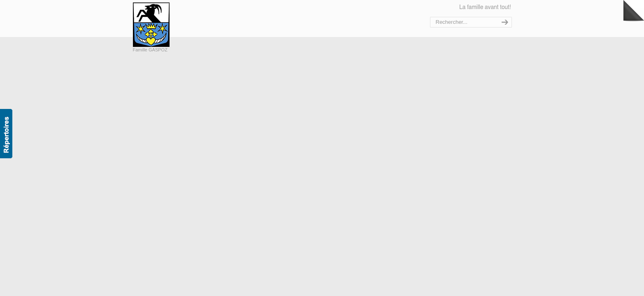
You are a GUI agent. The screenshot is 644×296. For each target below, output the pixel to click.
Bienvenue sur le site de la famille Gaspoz (169, 25)
